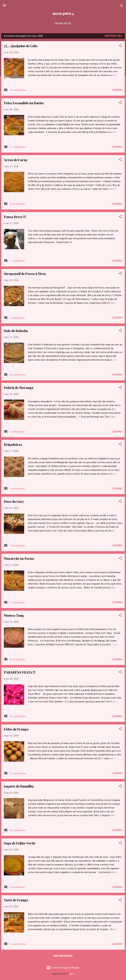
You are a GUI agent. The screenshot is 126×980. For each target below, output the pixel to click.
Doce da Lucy (14, 501)
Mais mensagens (63, 956)
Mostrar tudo (114, 36)
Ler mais (117, 90)
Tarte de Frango (16, 900)
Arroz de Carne (16, 160)
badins (72, 974)
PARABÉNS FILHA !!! (20, 672)
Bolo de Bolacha (16, 331)
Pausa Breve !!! (15, 217)
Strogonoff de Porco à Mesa (25, 274)
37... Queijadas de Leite (21, 46)
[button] (120, 46)
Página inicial (63, 24)
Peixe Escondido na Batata (24, 103)
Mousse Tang (14, 615)
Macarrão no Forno (19, 558)
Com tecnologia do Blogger (63, 968)
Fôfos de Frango (16, 729)
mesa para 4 (63, 13)
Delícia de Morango (19, 388)
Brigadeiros (13, 444)
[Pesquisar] (122, 6)
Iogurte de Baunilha (19, 786)
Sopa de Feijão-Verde (20, 843)
